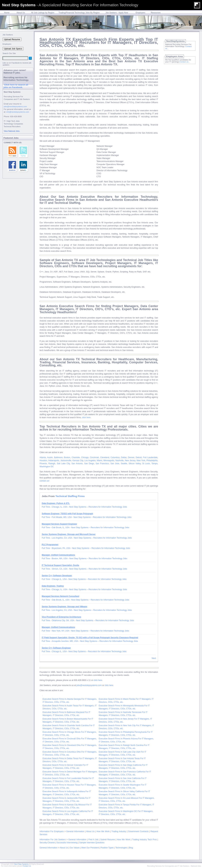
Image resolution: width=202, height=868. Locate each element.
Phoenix (43, 464)
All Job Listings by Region (43, 13)
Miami (100, 460)
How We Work (103, 831)
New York (141, 460)
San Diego (89, 464)
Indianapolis (54, 460)
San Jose (115, 464)
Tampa (155, 464)
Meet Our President (90, 848)
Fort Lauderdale (150, 457)
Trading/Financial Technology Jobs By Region (79, 13)
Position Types (107, 848)
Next (154, 658)
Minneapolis (109, 460)
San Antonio (77, 464)
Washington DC (47, 467)
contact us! (44, 481)
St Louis (146, 464)
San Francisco (102, 464)
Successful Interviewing (67, 843)
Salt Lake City (63, 464)
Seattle (124, 464)
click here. (87, 417)
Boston (67, 457)
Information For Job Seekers (53, 840)
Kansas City (78, 460)
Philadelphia (152, 460)
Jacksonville (66, 460)
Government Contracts (138, 831)
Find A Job (93, 840)
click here (98, 680)
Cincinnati (94, 457)
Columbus (115, 457)
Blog (131, 848)
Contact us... (185, 62)
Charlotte (76, 457)
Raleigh (52, 464)
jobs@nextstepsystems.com (89, 685)
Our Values (75, 848)
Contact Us (27, 866)
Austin (50, 457)
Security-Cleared (47, 843)
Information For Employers (52, 831)
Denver (131, 457)
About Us (21, 13)
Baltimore (58, 457)
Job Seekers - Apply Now (117, 13)
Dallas (124, 457)
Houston (43, 460)
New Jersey (130, 460)
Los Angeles (90, 460)
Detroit (139, 457)
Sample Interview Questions (92, 843)
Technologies (121, 848)
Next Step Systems (21, 864)
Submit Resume (108, 840)
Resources (156, 13)
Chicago (85, 457)
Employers (141, 13)
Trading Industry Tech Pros (145, 840)
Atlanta (43, 457)
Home (7, 13)
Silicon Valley (135, 464)
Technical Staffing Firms (70, 496)
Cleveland (105, 457)
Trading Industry (119, 831)
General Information (75, 831)
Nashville (120, 460)
